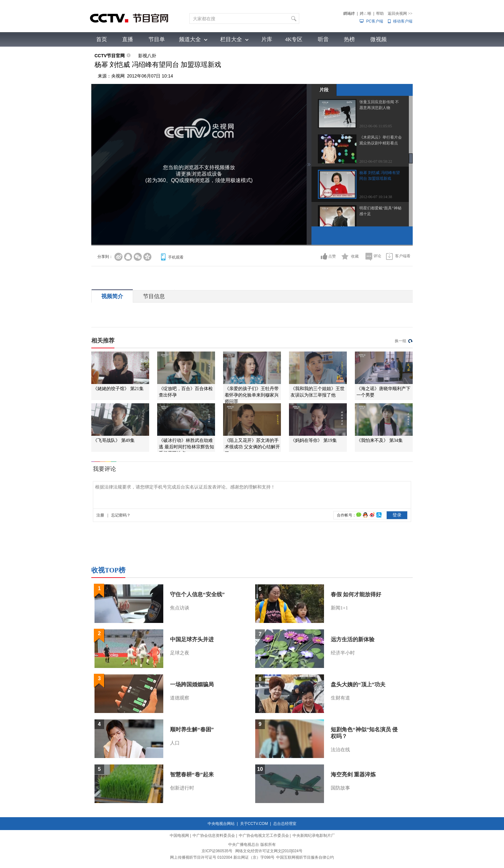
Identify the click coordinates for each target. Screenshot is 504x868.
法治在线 (340, 750)
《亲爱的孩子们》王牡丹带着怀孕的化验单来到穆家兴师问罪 (252, 395)
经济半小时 (343, 653)
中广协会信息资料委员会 (214, 836)
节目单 (157, 39)
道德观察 (180, 698)
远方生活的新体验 (353, 640)
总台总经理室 (285, 824)
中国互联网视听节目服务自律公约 (305, 857)
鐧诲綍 (349, 14)
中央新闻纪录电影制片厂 (314, 836)
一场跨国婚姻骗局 (192, 685)
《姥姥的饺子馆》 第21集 (118, 389)
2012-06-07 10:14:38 (376, 197)
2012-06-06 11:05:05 (376, 126)
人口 (175, 743)
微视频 (378, 39)
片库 (267, 39)
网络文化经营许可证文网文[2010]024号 (269, 851)
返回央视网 (400, 14)
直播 (128, 39)
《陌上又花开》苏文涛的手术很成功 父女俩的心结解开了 (252, 447)
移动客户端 (403, 21)
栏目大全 (231, 39)
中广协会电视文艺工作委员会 (264, 836)
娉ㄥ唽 (365, 14)
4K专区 (294, 39)
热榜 (349, 39)
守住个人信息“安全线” (197, 594)
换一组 (401, 341)
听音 (323, 39)
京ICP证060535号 (217, 851)
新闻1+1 (339, 608)
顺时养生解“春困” (192, 730)
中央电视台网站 (221, 824)
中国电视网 (179, 836)
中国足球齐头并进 (192, 640)
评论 (377, 256)
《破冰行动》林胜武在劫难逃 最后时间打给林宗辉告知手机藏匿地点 (186, 447)
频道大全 (190, 39)
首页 (102, 39)
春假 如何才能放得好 (356, 594)
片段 (324, 90)
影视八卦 (147, 56)
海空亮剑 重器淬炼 (353, 775)
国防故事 (340, 788)
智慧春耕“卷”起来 (192, 775)
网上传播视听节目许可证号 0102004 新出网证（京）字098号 (222, 857)
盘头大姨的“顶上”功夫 (358, 685)
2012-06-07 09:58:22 (376, 161)
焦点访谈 (180, 608)
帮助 (380, 14)
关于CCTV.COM (254, 824)
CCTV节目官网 (110, 56)
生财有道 (340, 698)
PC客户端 (375, 21)
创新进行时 (182, 788)
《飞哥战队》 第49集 (114, 440)
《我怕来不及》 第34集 (380, 440)
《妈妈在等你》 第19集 (314, 440)
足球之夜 (180, 653)
